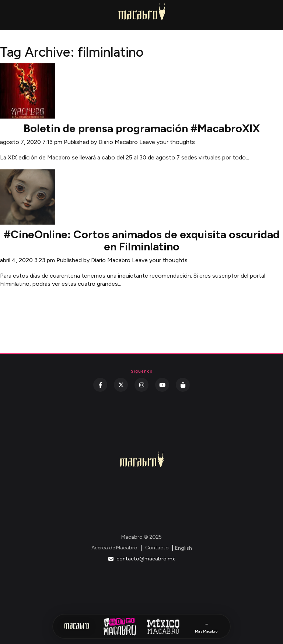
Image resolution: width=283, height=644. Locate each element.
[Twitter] (121, 385)
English (184, 548)
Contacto (157, 548)
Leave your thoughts (167, 142)
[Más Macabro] (206, 627)
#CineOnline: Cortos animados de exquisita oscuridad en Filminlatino (142, 240)
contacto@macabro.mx (142, 559)
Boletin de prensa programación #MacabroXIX (142, 128)
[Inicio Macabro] (77, 626)
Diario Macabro (118, 142)
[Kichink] (183, 385)
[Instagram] (141, 385)
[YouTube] (162, 385)
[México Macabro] (163, 626)
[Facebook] (100, 385)
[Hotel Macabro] (120, 626)
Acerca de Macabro (114, 548)
